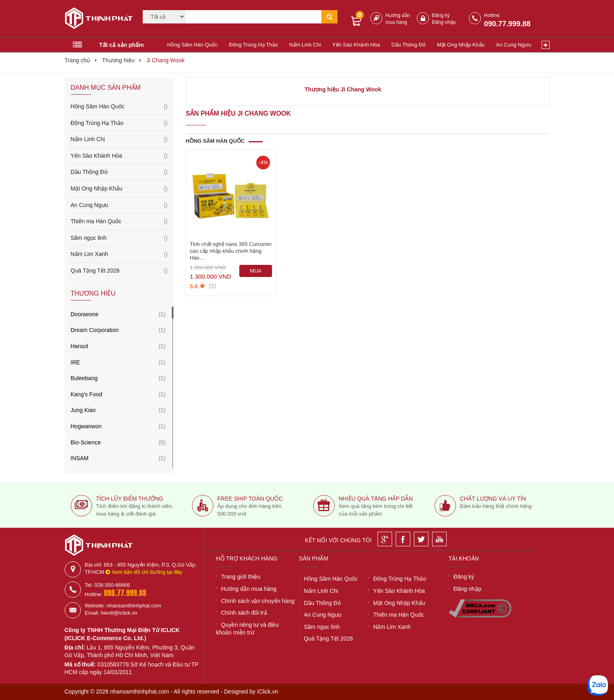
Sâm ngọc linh (119, 238)
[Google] (385, 539)
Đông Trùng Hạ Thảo (254, 45)
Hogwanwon (86, 426)
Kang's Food (87, 394)
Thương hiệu (118, 60)
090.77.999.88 (507, 24)
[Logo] (96, 19)
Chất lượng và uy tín (493, 499)
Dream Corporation (95, 330)
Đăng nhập (444, 22)
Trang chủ (78, 60)
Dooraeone (85, 314)
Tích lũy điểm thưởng (130, 499)
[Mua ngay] (256, 271)
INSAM (80, 458)
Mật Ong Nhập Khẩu (461, 45)
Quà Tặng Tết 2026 (119, 271)
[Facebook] (403, 539)
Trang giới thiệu (241, 577)
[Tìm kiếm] (253, 17)
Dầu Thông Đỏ (408, 45)
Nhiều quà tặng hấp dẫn (376, 499)
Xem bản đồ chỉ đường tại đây (144, 572)
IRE (75, 362)
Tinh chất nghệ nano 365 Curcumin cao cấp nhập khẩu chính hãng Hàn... (231, 251)
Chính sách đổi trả (244, 613)
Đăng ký (441, 15)
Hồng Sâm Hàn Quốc (193, 45)
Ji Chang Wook (166, 60)
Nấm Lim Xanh (119, 254)
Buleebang (84, 378)
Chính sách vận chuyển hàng (258, 601)
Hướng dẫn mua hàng (249, 589)
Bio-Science (86, 442)
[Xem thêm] (546, 45)
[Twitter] (421, 539)
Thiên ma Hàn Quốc (119, 222)
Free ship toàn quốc (250, 499)
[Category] (164, 17)
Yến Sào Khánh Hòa (356, 45)
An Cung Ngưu (514, 45)
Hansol (80, 346)
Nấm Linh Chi (305, 45)
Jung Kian (83, 410)
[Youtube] (439, 539)
